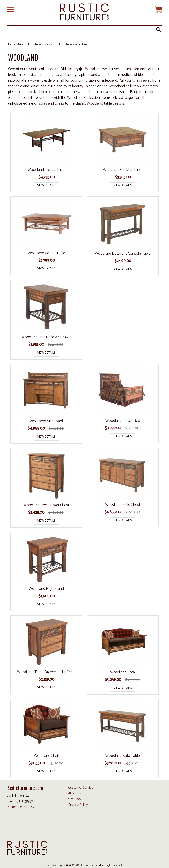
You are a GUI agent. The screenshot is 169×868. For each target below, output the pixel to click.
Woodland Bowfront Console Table (123, 254)
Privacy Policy (78, 805)
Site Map (74, 799)
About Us (75, 793)
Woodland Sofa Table (123, 756)
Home (11, 44)
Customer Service (81, 788)
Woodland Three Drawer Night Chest (46, 672)
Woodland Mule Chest (123, 505)
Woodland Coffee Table (46, 253)
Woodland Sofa (123, 672)
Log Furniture (62, 44)
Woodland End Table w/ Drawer (46, 337)
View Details (46, 185)
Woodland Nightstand (46, 589)
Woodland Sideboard (46, 421)
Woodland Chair (46, 756)
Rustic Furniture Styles (34, 44)
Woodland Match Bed (123, 421)
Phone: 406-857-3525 (21, 807)
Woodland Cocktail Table (123, 170)
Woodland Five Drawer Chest (46, 505)
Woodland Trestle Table (46, 170)
